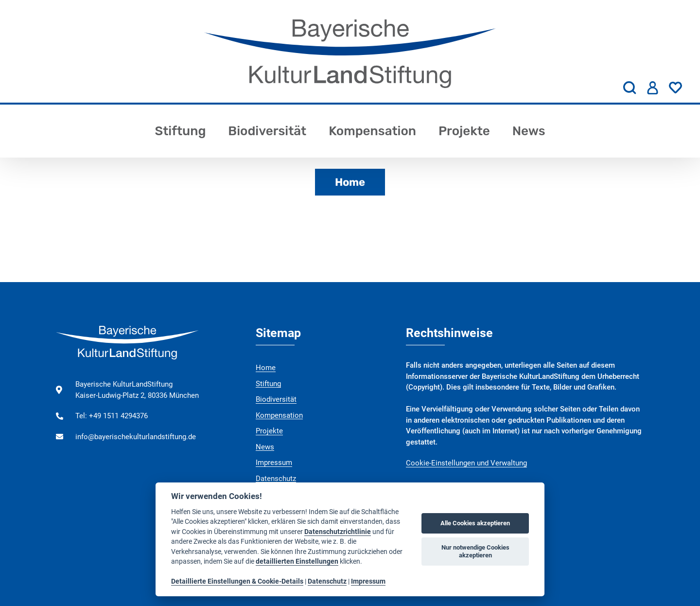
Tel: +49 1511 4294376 (112, 416)
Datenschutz (276, 479)
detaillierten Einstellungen (297, 561)
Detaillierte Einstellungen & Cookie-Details (237, 581)
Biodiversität (267, 131)
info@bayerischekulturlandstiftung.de (136, 437)
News (529, 131)
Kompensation (372, 131)
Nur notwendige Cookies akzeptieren (475, 551)
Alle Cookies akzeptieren (475, 523)
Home (350, 182)
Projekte (464, 131)
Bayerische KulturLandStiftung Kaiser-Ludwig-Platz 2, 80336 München (137, 390)
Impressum (274, 463)
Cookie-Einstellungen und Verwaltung (466, 463)
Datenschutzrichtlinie (338, 532)
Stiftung (180, 131)
